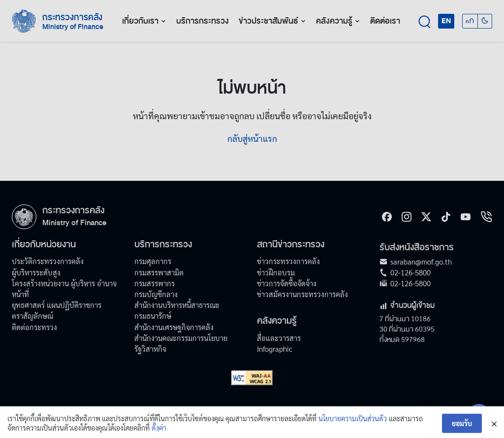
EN (446, 21)
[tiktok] (446, 217)
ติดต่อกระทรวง (34, 327)
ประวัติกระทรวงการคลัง (48, 261)
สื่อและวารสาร (279, 338)
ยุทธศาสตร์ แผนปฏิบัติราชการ (57, 305)
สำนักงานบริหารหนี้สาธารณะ (177, 305)
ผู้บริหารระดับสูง (36, 272)
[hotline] (486, 217)
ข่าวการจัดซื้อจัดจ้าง (287, 283)
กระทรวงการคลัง (72, 17)
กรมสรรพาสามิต (159, 272)
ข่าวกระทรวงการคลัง (288, 261)
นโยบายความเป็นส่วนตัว (353, 423)
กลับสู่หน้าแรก (252, 138)
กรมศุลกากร (153, 261)
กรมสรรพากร (155, 283)
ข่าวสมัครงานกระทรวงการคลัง (302, 294)
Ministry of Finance (74, 223)
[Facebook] (387, 217)
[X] (426, 217)
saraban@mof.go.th (421, 261)
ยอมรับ (462, 428)
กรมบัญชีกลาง (156, 294)
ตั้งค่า (159, 433)
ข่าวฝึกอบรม (276, 272)
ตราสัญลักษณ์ (32, 316)
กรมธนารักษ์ (153, 316)
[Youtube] (466, 217)
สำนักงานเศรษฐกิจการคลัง (174, 327)
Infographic (275, 349)
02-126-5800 (410, 272)
